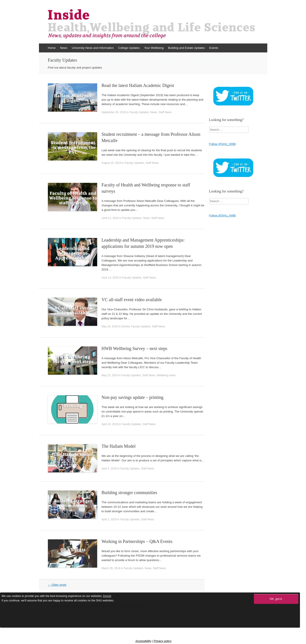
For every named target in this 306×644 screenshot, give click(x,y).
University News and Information (93, 48)
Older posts (57, 585)
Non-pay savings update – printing (133, 397)
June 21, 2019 (110, 218)
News (64, 48)
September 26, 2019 (114, 112)
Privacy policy (162, 641)
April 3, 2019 (109, 469)
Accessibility (143, 641)
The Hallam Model (119, 446)
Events (214, 48)
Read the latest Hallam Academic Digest (138, 85)
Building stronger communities (129, 493)
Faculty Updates (139, 112)
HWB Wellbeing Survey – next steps (135, 348)
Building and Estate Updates (186, 48)
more (107, 596)
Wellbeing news (166, 375)
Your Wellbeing (154, 48)
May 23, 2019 (110, 375)
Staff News (165, 112)
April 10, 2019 (110, 424)
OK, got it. (276, 599)
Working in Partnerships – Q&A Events (137, 541)
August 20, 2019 (111, 163)
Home (52, 48)
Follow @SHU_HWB (222, 144)
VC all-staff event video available (132, 300)
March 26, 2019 (111, 568)
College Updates (129, 48)
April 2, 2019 (109, 519)
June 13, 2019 (110, 278)
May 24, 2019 (110, 326)
